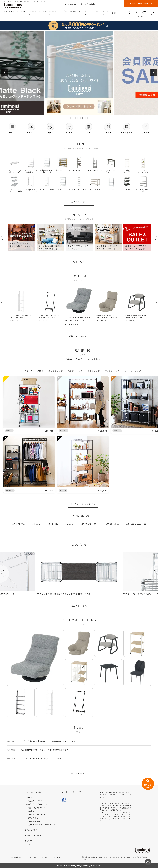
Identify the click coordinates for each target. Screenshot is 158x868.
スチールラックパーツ (59, 13)
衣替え (70, 524)
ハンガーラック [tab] (75, 371)
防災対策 (54, 524)
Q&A (114, 13)
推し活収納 (19, 524)
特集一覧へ (79, 262)
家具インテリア (76, 13)
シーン (98, 13)
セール (37, 524)
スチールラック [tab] (74, 359)
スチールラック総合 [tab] (34, 371)
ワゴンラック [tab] (94, 371)
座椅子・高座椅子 (137, 524)
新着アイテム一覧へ (79, 336)
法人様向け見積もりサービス (141, 4)
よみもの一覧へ (79, 606)
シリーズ (107, 13)
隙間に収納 (113, 524)
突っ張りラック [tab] (56, 371)
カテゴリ (89, 13)
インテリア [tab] (94, 359)
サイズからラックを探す (16, 13)
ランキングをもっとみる (83, 504)
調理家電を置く (90, 524)
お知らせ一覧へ (79, 773)
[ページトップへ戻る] (148, 862)
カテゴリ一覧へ (79, 202)
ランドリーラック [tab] (133, 371)
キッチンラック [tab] (112, 371)
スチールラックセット (38, 13)
